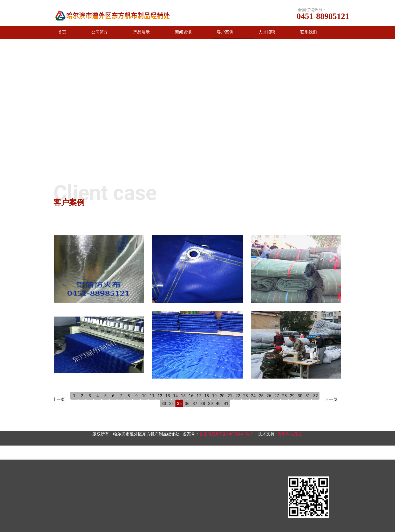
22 (238, 396)
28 (284, 396)
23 (246, 396)
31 (308, 396)
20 (222, 396)
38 (203, 404)
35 (179, 404)
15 (183, 396)
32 (316, 396)
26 (269, 396)
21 (230, 396)
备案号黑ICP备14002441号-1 (226, 434)
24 (253, 396)
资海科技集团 (290, 434)
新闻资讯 (183, 32)
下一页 (331, 399)
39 (210, 404)
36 (187, 404)
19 (214, 396)
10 (144, 396)
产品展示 (141, 32)
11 (152, 396)
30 (300, 396)
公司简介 (100, 32)
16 (191, 396)
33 (164, 404)
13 (168, 396)
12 (160, 396)
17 (199, 396)
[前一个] (5, 106)
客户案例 (225, 32)
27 (277, 396)
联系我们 (309, 32)
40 (218, 404)
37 (195, 404)
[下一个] (390, 106)
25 (261, 396)
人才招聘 (267, 32)
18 (207, 396)
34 (172, 404)
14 (175, 396)
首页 (62, 32)
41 (226, 404)
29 (292, 396)
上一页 (59, 399)
